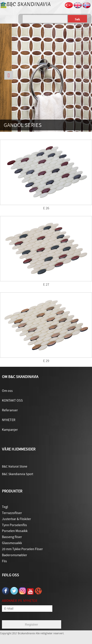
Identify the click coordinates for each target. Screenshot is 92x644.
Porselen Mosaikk (15, 531)
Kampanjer (10, 430)
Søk (77, 19)
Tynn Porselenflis (14, 525)
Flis (4, 561)
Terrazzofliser (12, 513)
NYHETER (9, 420)
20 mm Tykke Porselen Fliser (22, 549)
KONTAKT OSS (12, 400)
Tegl (5, 507)
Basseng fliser (12, 537)
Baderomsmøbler (15, 555)
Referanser (10, 410)
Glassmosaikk (12, 543)
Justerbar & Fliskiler (16, 519)
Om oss (7, 391)
